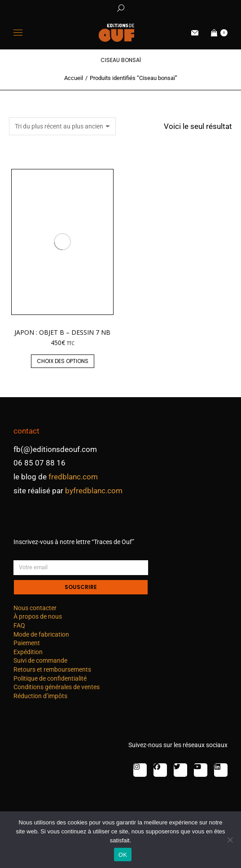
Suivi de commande (40, 660)
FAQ (19, 625)
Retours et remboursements (52, 669)
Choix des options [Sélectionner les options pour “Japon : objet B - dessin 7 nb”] (63, 361)
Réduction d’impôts (40, 696)
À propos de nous (38, 616)
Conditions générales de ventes (57, 687)
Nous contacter (35, 608)
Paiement (27, 643)
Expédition (28, 652)
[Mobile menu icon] (18, 33)
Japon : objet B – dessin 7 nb (62, 332)
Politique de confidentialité (50, 678)
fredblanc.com (73, 477)
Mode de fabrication (41, 634)
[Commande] (62, 126)
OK (123, 855)
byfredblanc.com (94, 491)
